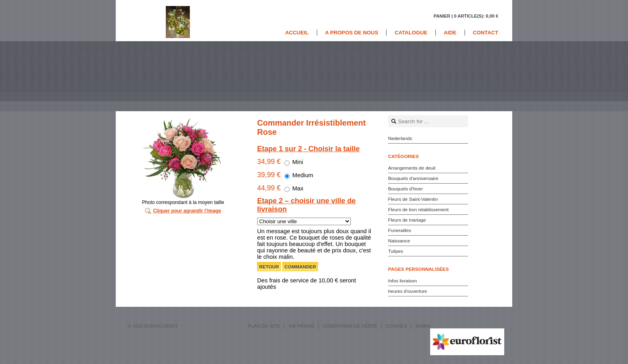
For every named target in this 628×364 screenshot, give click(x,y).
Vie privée (301, 326)
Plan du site (264, 326)
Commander (300, 267)
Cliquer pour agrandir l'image (187, 211)
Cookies (396, 326)
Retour (269, 267)
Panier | (466, 16)
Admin (423, 326)
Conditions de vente (350, 326)
